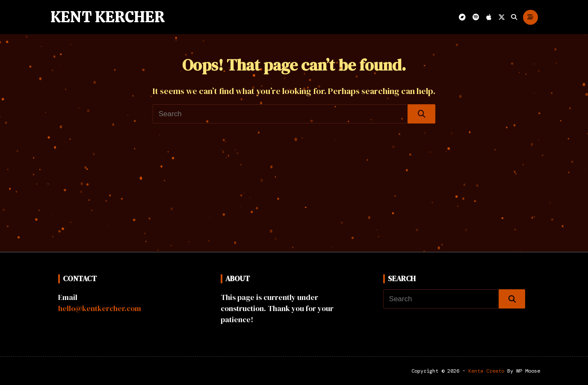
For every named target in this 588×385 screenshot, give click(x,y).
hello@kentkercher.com (100, 309)
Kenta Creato (486, 371)
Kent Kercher (108, 17)
